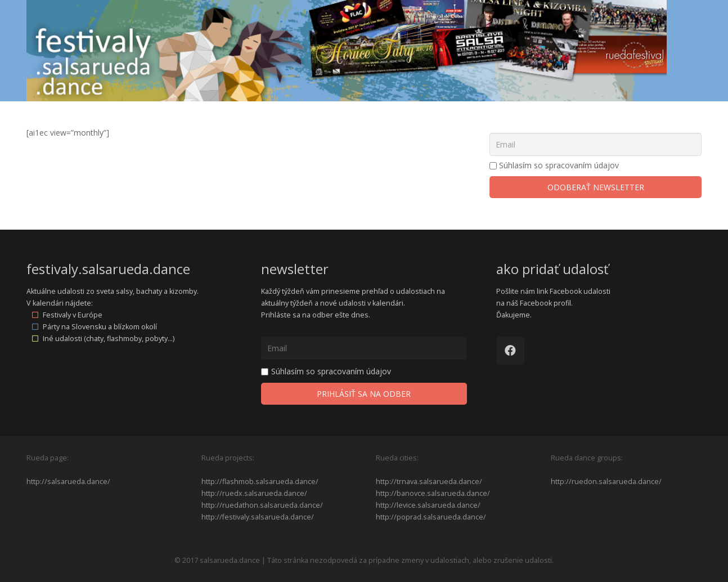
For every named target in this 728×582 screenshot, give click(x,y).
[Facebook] (510, 351)
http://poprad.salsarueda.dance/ (431, 517)
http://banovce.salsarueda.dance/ (433, 493)
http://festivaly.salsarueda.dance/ (258, 517)
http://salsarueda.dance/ (68, 482)
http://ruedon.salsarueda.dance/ (606, 482)
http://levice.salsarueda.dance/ (428, 505)
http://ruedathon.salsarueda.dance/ (262, 505)
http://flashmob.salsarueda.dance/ (260, 482)
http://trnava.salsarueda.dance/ (429, 482)
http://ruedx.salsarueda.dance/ (254, 493)
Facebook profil (545, 303)
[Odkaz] (347, 51)
